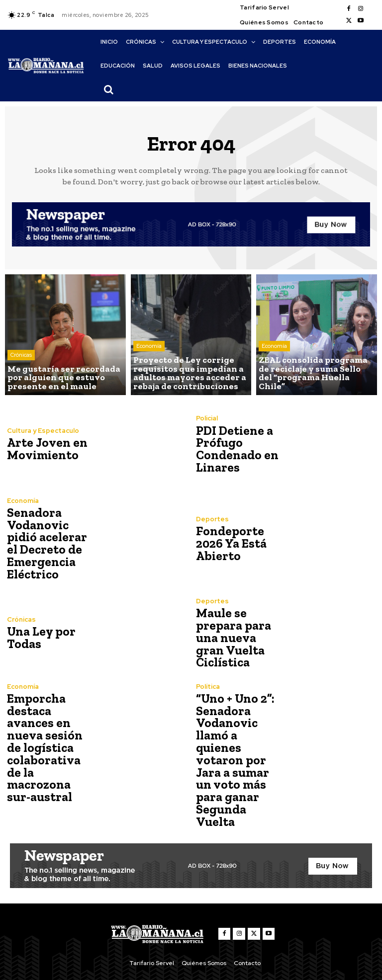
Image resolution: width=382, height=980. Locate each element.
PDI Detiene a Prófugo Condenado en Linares (235, 449)
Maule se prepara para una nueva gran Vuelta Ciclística (239, 638)
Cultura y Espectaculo (43, 431)
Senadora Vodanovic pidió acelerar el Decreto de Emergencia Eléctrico (45, 543)
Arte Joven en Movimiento (44, 449)
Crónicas (21, 357)
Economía (149, 349)
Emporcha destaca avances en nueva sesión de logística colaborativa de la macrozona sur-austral (50, 740)
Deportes (212, 520)
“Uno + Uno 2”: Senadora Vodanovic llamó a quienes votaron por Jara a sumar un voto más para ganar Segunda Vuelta (239, 746)
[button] (108, 89)
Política (208, 687)
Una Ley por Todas (39, 638)
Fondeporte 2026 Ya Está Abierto (230, 543)
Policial (207, 419)
